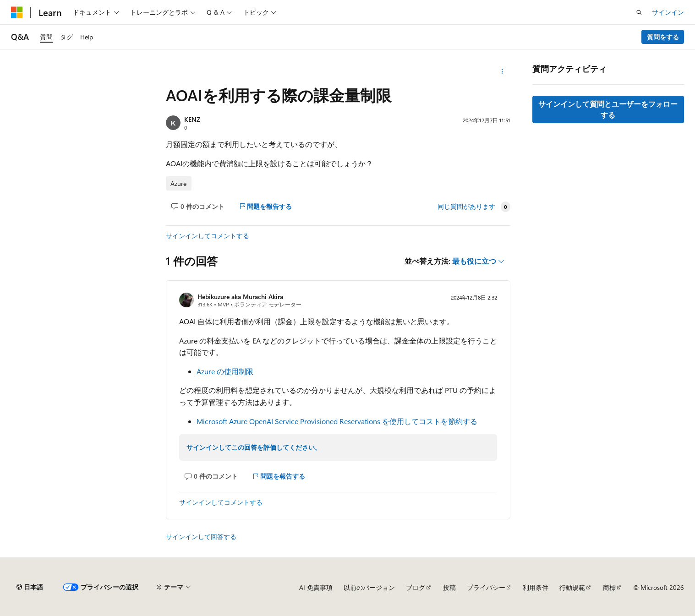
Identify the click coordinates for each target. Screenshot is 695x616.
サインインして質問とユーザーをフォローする (608, 109)
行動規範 (572, 587)
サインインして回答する (201, 537)
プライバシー (486, 587)
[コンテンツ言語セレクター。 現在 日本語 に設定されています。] (30, 587)
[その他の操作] (502, 71)
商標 (609, 587)
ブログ (416, 587)
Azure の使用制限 (225, 371)
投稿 (449, 587)
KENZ (192, 119)
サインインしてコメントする (208, 236)
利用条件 (536, 587)
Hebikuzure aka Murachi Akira (240, 297)
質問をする (663, 37)
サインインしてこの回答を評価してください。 (254, 447)
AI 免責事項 (316, 587)
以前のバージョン (369, 587)
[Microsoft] (17, 12)
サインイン (668, 12)
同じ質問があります (466, 207)
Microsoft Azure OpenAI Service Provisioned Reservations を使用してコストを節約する (337, 421)
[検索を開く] (639, 12)
